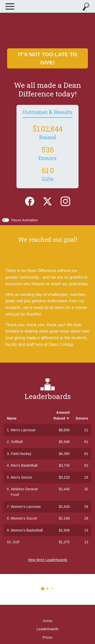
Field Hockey (21, 454)
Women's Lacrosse (26, 507)
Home (48, 621)
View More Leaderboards (47, 560)
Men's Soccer (22, 477)
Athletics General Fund (24, 492)
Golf (16, 542)
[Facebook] (30, 201)
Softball (17, 442)
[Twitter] (47, 201)
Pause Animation (24, 220)
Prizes (48, 637)
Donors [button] (82, 418)
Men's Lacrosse (23, 430)
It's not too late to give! (48, 58)
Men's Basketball (24, 465)
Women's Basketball (27, 530)
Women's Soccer (24, 518)
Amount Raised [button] (62, 415)
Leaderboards (47, 629)
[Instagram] (65, 201)
